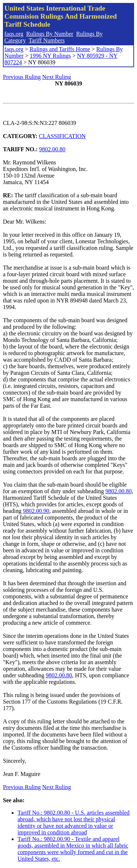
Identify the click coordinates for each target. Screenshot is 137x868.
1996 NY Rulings (50, 56)
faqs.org (14, 34)
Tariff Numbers (47, 40)
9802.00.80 (52, 149)
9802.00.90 (36, 511)
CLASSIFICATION (62, 136)
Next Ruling (57, 77)
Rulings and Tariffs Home (60, 49)
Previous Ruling (22, 77)
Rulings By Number (50, 34)
